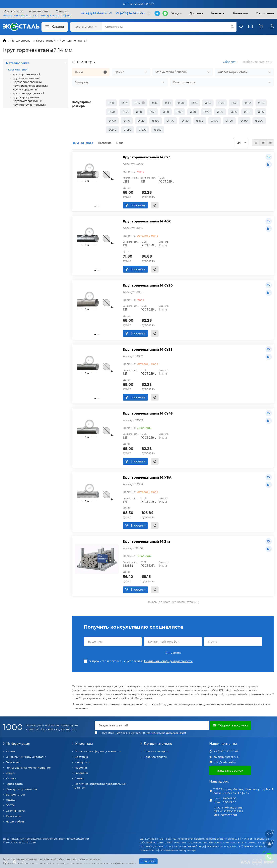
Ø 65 (179, 112)
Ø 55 (152, 112)
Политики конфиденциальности (168, 661)
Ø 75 (207, 112)
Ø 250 (128, 130)
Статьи (11, 800)
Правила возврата (156, 751)
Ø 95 (261, 112)
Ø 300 (143, 130)
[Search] (169, 27)
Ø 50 (139, 112)
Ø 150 (185, 121)
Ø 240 (112, 130)
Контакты (218, 13)
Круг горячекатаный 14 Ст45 (148, 413)
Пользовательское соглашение (28, 768)
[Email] (152, 725)
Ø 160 (200, 121)
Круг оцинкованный (26, 78)
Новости (81, 768)
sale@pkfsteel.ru (225, 757)
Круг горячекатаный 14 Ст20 (148, 285)
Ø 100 (112, 121)
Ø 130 (156, 121)
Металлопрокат (21, 41)
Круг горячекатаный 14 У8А (147, 477)
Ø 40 (112, 112)
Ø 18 (168, 103)
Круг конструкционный (28, 93)
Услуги (177, 13)
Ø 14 (137, 103)
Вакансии (13, 762)
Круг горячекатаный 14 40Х (147, 221)
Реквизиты (13, 816)
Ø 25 (221, 103)
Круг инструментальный (29, 105)
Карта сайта (14, 784)
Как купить (82, 762)
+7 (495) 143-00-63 (226, 751)
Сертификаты (15, 811)
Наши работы (16, 821)
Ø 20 (181, 103)
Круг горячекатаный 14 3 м (146, 542)
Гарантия (81, 773)
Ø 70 (193, 112)
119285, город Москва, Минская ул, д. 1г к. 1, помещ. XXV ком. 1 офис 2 (243, 791)
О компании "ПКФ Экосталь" (26, 757)
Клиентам (82, 744)
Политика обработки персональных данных (100, 786)
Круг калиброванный (27, 82)
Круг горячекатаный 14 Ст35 (148, 349)
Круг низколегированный (30, 86)
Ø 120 (141, 121)
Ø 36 (261, 103)
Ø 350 (158, 130)
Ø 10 (111, 103)
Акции (10, 751)
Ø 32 (248, 103)
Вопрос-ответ (16, 795)
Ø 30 (235, 103)
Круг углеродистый (25, 89)
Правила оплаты (155, 757)
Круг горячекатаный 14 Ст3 (147, 157)
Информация (17, 744)
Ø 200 (259, 121)
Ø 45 (125, 112)
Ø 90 (247, 112)
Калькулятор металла (21, 789)
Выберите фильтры (257, 62)
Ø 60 (166, 112)
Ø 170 (215, 121)
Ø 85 (234, 112)
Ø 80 (220, 112)
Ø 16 (155, 103)
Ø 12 (124, 103)
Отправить (173, 653)
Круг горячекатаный (73, 41)
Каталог (55, 27)
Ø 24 (208, 103)
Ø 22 (194, 103)
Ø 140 (170, 121)
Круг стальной (46, 41)
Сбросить (230, 62)
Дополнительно (157, 744)
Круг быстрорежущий (27, 101)
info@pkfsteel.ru (225, 762)
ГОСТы (10, 805)
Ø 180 (229, 121)
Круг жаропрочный (25, 97)
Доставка (196, 13)
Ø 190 (244, 121)
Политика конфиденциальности (98, 751)
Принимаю (148, 861)
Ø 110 (127, 121)
